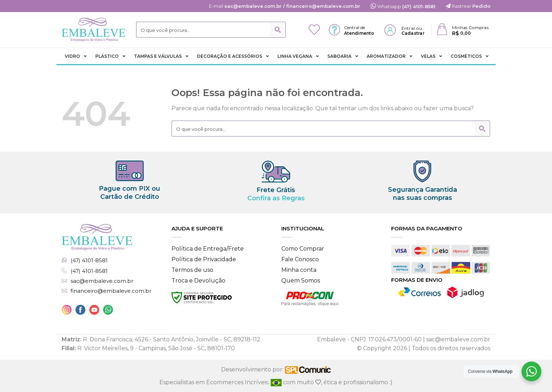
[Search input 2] (204, 30)
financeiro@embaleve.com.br (111, 291)
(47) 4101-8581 (89, 261)
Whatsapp (403, 6)
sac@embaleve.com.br (102, 281)
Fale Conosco (300, 259)
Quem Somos (301, 281)
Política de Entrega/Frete (208, 249)
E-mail (285, 6)
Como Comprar (303, 249)
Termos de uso (192, 270)
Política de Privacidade (204, 259)
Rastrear (468, 6)
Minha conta (299, 270)
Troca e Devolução (198, 281)
